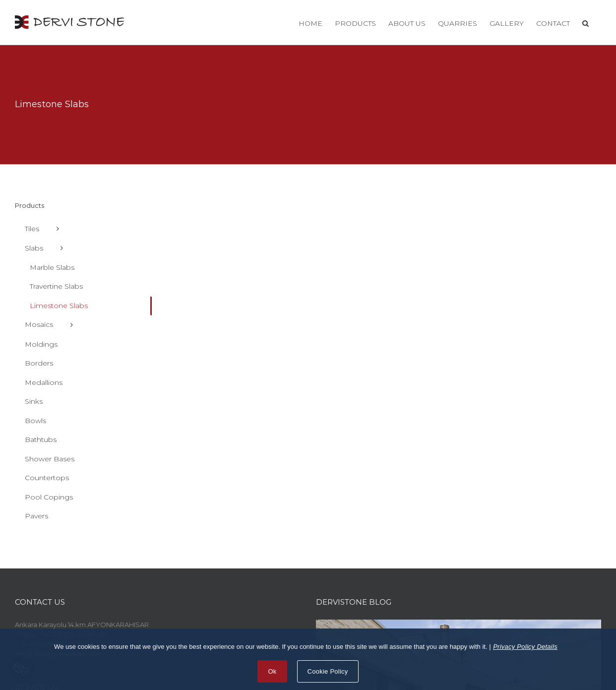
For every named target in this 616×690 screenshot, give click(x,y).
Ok (272, 671)
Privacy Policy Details (525, 647)
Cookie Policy (328, 671)
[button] (585, 22)
